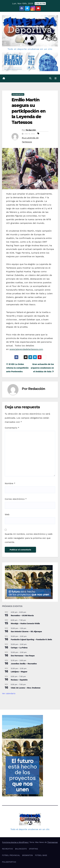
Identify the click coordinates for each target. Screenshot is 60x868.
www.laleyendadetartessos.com (26, 349)
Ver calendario (9, 693)
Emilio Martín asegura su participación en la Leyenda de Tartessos (28, 111)
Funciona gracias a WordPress (15, 842)
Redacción (31, 130)
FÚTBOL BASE (41, 855)
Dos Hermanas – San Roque (23, 656)
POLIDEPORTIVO (18, 94)
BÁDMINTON (28, 855)
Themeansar (52, 842)
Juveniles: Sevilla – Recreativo (24, 664)
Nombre (10, 483)
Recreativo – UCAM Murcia (22, 615)
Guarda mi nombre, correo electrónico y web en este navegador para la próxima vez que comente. (29, 538)
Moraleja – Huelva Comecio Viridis (25, 623)
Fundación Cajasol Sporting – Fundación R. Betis (31, 639)
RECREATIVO (7, 849)
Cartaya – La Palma (19, 648)
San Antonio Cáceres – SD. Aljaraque (26, 631)
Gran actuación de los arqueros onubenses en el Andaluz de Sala (42, 368)
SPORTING (33, 849)
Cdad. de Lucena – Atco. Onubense (26, 688)
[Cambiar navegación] (56, 78)
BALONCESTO (21, 849)
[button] (50, 78)
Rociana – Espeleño (19, 680)
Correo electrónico (16, 499)
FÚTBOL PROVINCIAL (11, 855)
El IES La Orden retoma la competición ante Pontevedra (17, 368)
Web (7, 514)
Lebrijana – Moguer (19, 672)
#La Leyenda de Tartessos (30, 140)
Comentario (12, 428)
